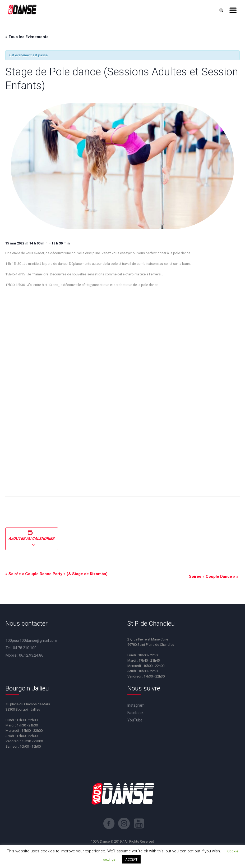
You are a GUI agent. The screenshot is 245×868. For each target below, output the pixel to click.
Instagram (136, 705)
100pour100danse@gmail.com (31, 640)
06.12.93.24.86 (31, 655)
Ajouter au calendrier (32, 539)
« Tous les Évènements (27, 37)
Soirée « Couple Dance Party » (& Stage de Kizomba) (56, 574)
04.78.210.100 (25, 648)
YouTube (135, 720)
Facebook (135, 713)
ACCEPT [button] (131, 859)
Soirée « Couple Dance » (214, 576)
